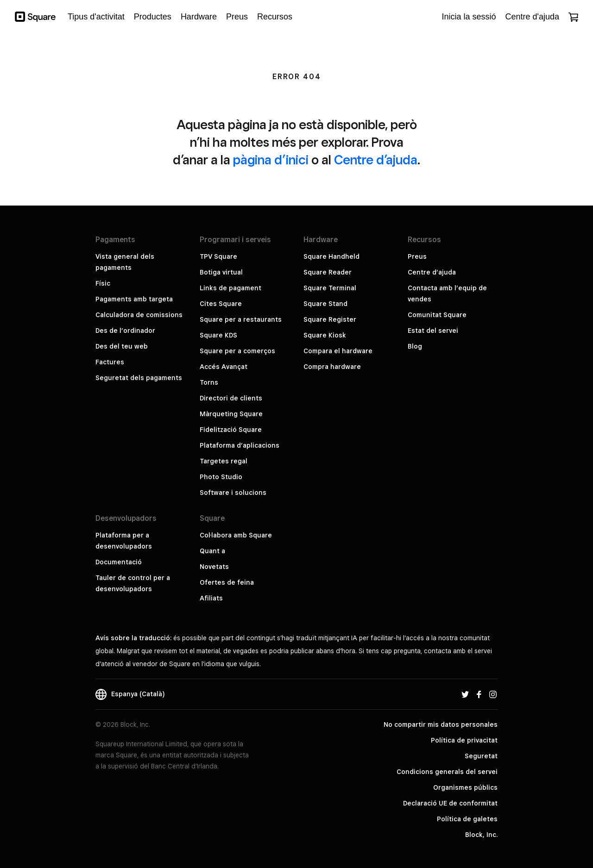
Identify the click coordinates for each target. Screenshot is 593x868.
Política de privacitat (464, 740)
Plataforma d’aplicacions (240, 445)
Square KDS (218, 335)
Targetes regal (224, 461)
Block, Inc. (481, 835)
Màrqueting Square (231, 414)
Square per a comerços (237, 351)
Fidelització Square (231, 430)
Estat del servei (433, 331)
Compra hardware (332, 367)
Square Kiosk (325, 335)
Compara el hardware (338, 351)
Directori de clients (231, 398)
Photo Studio (221, 477)
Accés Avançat (224, 367)
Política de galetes (467, 819)
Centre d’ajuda (376, 159)
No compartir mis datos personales (441, 724)
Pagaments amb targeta (134, 299)
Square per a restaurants (241, 319)
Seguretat (481, 756)
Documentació (119, 562)
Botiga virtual (221, 272)
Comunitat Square (437, 315)
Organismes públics (465, 787)
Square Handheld (331, 256)
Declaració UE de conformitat (450, 803)
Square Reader (328, 272)
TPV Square (218, 256)
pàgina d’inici (271, 159)
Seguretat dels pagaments (139, 378)
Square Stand (325, 304)
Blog (415, 346)
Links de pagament (230, 288)
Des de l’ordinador (125, 331)
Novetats (214, 567)
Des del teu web (122, 346)
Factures (110, 362)
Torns (209, 382)
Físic (103, 283)
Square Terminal (330, 288)
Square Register (330, 319)
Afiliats (211, 598)
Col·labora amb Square (236, 535)
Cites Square (221, 304)
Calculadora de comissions (139, 315)
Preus (417, 256)
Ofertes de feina (227, 582)
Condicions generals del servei (447, 772)
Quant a (212, 551)
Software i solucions (233, 493)
